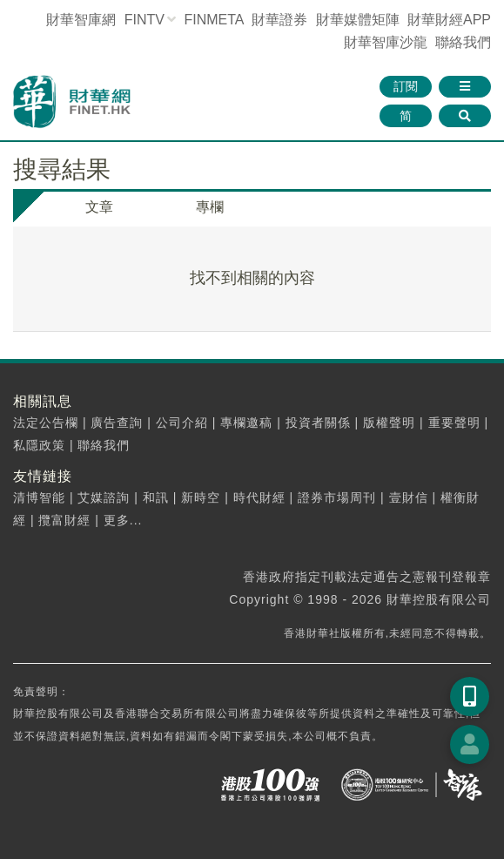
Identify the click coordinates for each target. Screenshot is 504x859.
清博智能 (39, 497)
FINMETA (213, 20)
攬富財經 (64, 520)
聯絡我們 (463, 42)
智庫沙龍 (386, 42)
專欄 (210, 207)
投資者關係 (318, 423)
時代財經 (259, 497)
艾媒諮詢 (104, 497)
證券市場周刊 (337, 497)
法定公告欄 (46, 423)
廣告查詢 (117, 423)
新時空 (201, 497)
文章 (99, 207)
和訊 (156, 497)
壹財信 (409, 497)
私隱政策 (39, 445)
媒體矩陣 (358, 20)
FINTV (144, 20)
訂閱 (406, 86)
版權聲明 (389, 423)
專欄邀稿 (246, 423)
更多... (123, 520)
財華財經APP (449, 20)
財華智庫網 (81, 20)
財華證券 (279, 20)
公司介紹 (182, 423)
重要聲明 (454, 423)
